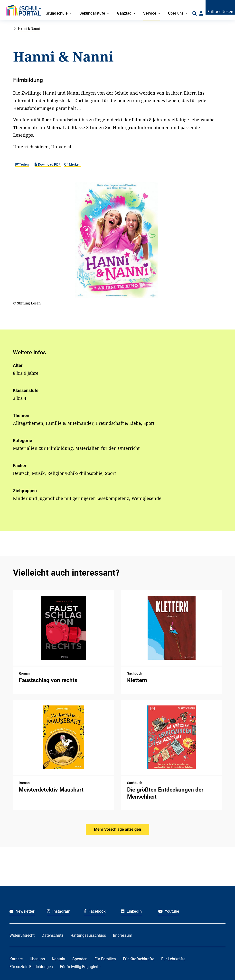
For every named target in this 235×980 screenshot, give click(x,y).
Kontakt (59, 959)
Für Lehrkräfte (173, 959)
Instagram (59, 911)
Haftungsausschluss (88, 935)
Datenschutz (52, 935)
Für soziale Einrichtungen (31, 967)
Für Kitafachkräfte (139, 959)
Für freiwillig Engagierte (80, 967)
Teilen (22, 164)
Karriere (16, 959)
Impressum (123, 935)
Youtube (169, 911)
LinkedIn (131, 911)
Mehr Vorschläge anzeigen (117, 829)
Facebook (95, 911)
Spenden (80, 959)
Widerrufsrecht (22, 935)
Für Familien (105, 959)
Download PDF (48, 164)
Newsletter (22, 911)
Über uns (37, 959)
